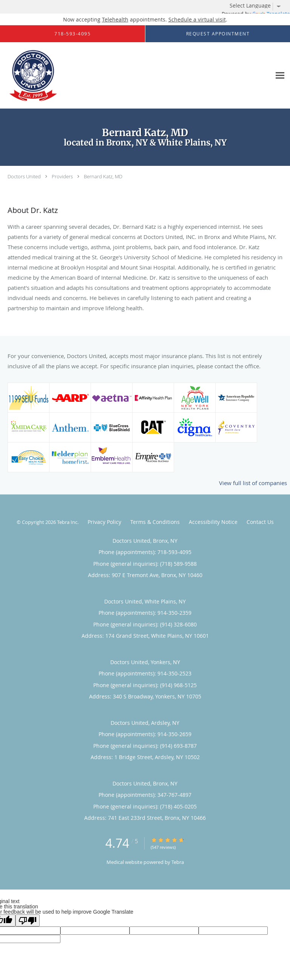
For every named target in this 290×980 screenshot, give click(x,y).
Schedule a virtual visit (197, 19)
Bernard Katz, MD (103, 176)
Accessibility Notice (213, 522)
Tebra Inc (67, 522)
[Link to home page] (42, 76)
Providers (62, 176)
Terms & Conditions (155, 522)
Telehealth (115, 19)
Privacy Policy (104, 522)
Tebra (178, 862)
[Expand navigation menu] (280, 76)
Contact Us (260, 522)
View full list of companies (253, 483)
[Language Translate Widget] (258, 6)
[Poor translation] (28, 920)
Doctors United (24, 176)
